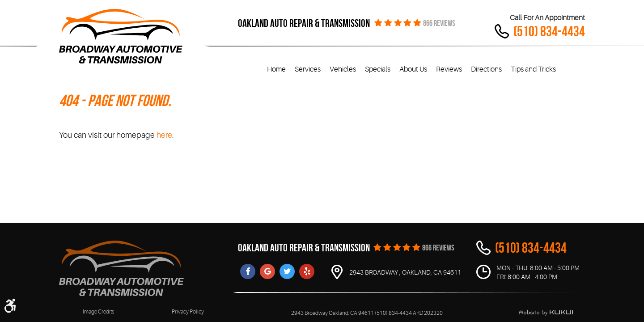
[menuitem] (276, 70)
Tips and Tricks (533, 69)
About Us (413, 69)
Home (276, 69)
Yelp (307, 271)
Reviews (449, 69)
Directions (486, 69)
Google (267, 271)
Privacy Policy (188, 312)
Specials (378, 69)
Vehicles (343, 69)
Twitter (287, 271)
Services (308, 69)
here (164, 135)
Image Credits (98, 312)
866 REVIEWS (439, 23)
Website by (546, 313)
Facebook (248, 271)
